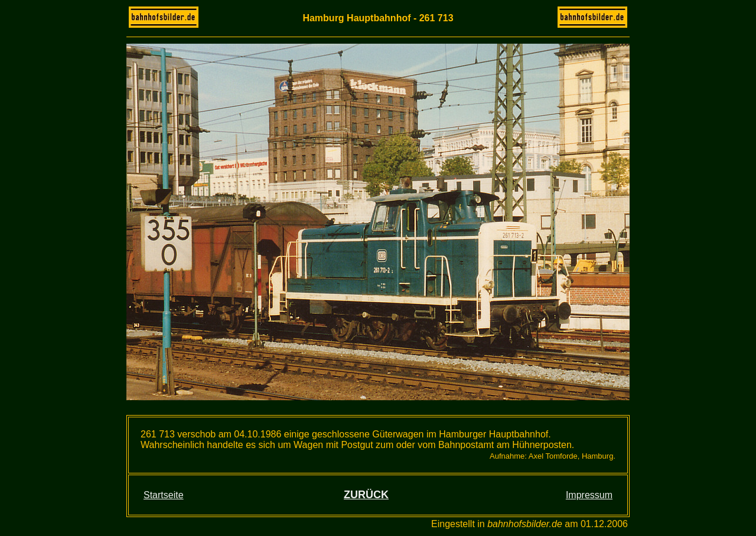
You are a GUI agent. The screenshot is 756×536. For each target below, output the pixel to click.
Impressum (589, 495)
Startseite (164, 495)
